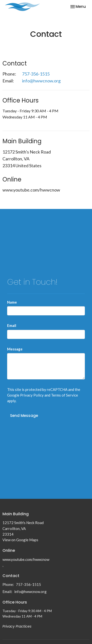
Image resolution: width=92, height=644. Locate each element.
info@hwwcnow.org (41, 81)
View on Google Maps (20, 540)
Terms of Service (65, 395)
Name (12, 302)
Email (12, 325)
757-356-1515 (36, 74)
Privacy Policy (32, 395)
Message (15, 349)
